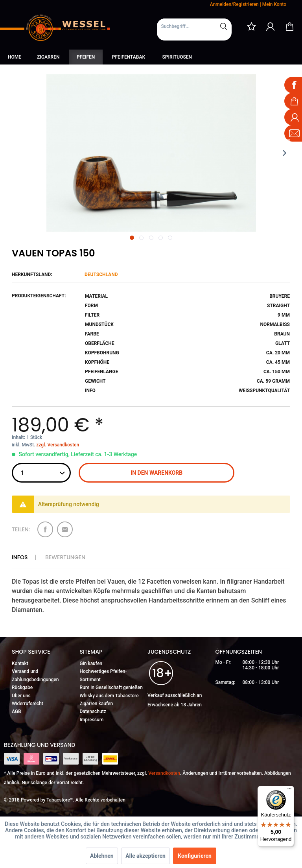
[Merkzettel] (251, 26)
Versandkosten (164, 773)
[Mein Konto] (271, 26)
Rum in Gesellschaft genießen (111, 687)
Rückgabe (22, 687)
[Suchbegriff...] (194, 26)
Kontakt (20, 663)
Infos (20, 557)
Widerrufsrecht (28, 704)
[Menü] (289, 791)
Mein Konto (274, 4)
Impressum (92, 720)
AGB (17, 711)
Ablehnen (102, 856)
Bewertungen (65, 557)
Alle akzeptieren (145, 856)
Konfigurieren (195, 856)
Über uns (21, 696)
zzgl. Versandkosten (58, 445)
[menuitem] (194, 29)
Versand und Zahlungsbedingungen (35, 675)
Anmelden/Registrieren (234, 4)
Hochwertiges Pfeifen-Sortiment (103, 675)
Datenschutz (93, 711)
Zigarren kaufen (97, 704)
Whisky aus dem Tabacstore (109, 696)
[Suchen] (224, 26)
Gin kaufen (91, 663)
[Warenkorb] (289, 26)
